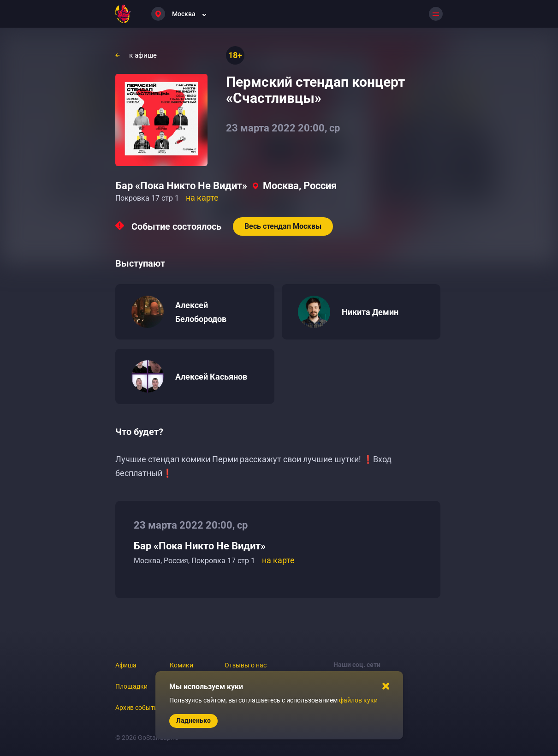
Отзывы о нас (246, 665)
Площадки (131, 686)
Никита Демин (370, 312)
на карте (202, 198)
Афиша (126, 665)
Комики (181, 665)
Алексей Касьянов (211, 377)
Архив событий (138, 708)
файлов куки (358, 700)
